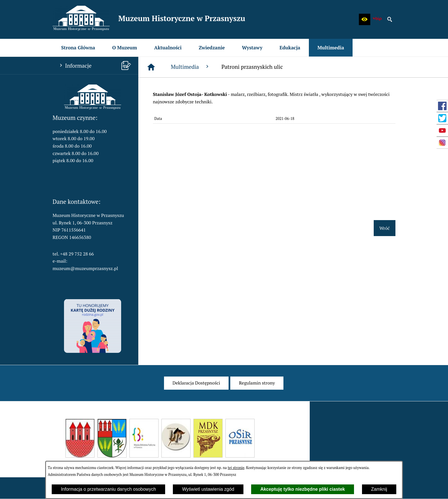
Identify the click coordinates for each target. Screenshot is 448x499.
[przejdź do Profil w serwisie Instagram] (442, 143)
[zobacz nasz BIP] (377, 19)
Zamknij (379, 489)
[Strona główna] (151, 67)
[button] (365, 19)
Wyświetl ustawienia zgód (208, 489)
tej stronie (236, 468)
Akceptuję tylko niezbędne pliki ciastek (303, 489)
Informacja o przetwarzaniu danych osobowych (108, 489)
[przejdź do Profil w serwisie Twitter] (442, 118)
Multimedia (190, 67)
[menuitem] (78, 48)
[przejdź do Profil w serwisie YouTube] (442, 130)
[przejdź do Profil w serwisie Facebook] (442, 106)
